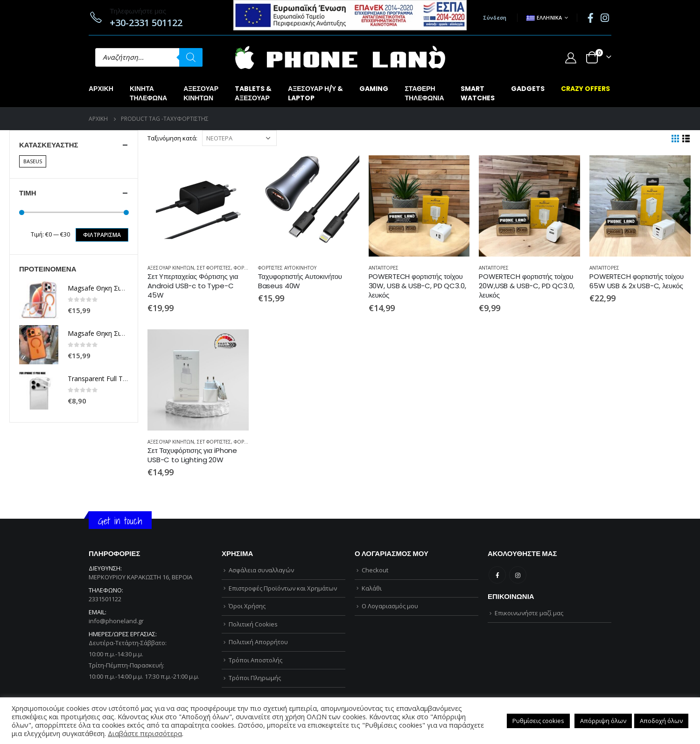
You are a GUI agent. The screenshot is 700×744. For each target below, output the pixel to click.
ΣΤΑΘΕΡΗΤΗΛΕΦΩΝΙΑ (424, 93)
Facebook (497, 575)
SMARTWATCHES (478, 93)
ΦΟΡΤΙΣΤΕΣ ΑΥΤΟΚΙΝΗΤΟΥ (287, 268)
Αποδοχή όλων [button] (661, 721)
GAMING (374, 89)
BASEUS (33, 161)
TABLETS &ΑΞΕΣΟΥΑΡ (253, 93)
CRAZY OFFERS (585, 89)
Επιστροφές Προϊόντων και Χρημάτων (283, 588)
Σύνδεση (495, 17)
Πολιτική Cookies (253, 624)
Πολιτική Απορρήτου (258, 642)
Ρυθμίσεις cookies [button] (538, 721)
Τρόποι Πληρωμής (255, 678)
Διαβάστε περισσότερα (145, 733)
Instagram (518, 575)
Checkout (375, 570)
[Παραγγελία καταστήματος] (239, 138)
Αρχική (101, 89)
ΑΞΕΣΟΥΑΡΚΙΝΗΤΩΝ (201, 93)
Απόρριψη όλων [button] (603, 721)
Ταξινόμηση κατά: (172, 138)
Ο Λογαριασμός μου (390, 606)
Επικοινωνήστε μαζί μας (529, 613)
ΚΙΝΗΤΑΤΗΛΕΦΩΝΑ (148, 93)
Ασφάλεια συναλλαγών (261, 570)
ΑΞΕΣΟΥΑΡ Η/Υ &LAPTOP (315, 93)
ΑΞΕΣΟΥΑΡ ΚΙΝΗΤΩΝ (171, 268)
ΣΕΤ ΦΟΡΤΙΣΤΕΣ (214, 268)
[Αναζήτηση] (191, 57)
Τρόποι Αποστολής (255, 660)
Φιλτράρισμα (102, 235)
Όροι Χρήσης (247, 606)
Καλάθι (372, 588)
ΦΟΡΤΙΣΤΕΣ (246, 268)
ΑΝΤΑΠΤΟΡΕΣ (384, 268)
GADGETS (528, 89)
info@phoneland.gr (116, 621)
